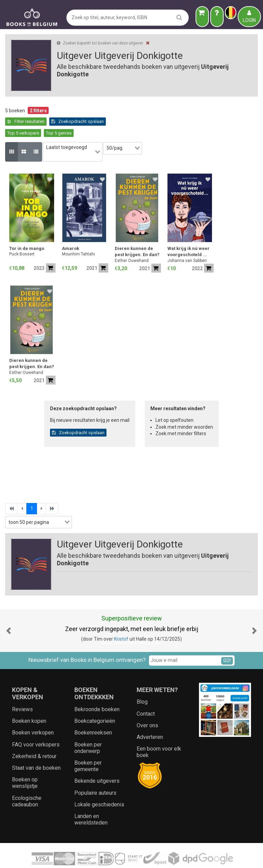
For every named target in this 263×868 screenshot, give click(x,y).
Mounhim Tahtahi (78, 236)
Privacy (141, 856)
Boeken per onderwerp (88, 729)
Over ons (147, 707)
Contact (146, 695)
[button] (9, 612)
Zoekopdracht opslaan (34, 121)
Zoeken (182, 856)
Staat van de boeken (36, 749)
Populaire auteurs (95, 774)
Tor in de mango (27, 230)
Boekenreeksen (93, 714)
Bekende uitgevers (97, 762)
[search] (179, 17)
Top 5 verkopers (83, 121)
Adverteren (150, 718)
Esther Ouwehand (132, 242)
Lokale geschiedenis (99, 786)
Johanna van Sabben (187, 242)
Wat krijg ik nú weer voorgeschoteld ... (189, 233)
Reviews (22, 690)
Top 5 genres (118, 121)
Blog (142, 683)
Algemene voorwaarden (104, 856)
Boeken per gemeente (88, 747)
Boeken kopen (29, 702)
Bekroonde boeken (97, 690)
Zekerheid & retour (34, 737)
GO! (227, 642)
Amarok (71, 230)
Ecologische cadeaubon (27, 782)
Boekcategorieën (95, 702)
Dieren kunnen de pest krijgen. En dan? (137, 233)
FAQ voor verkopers (36, 726)
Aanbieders (207, 856)
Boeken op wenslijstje (25, 764)
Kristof (121, 620)
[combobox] (76, 137)
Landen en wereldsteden (91, 801)
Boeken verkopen (33, 714)
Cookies (162, 856)
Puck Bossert (22, 236)
